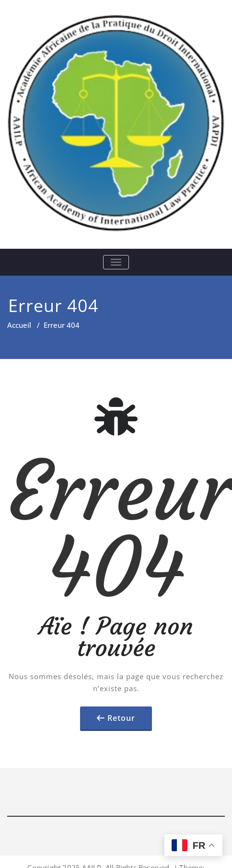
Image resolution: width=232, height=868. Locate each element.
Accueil (19, 325)
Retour (121, 718)
